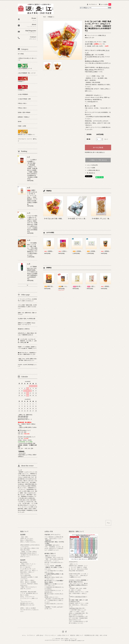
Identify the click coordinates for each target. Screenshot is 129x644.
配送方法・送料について (77, 635)
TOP (44, 17)
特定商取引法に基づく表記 (92, 635)
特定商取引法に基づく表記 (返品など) (95, 152)
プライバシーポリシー (50, 635)
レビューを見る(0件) (92, 165)
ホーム (24, 635)
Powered (73, 640)
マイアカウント (93, 4)
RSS (101, 635)
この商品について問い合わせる (98, 160)
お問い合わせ (40, 635)
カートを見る (106, 4)
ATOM (105, 635)
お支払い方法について (63, 635)
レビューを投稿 (91, 168)
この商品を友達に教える (93, 170)
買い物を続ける (91, 173)
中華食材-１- (51, 17)
